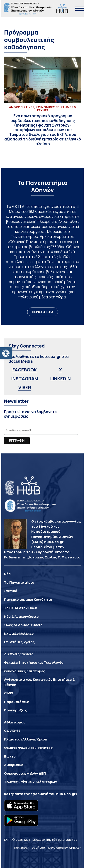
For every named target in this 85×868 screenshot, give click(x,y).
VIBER (25, 387)
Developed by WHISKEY (65, 848)
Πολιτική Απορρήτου (29, 848)
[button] (6, 353)
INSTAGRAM (25, 379)
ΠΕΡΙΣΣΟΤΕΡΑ (43, 312)
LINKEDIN (60, 379)
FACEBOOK (25, 370)
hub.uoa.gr (66, 794)
